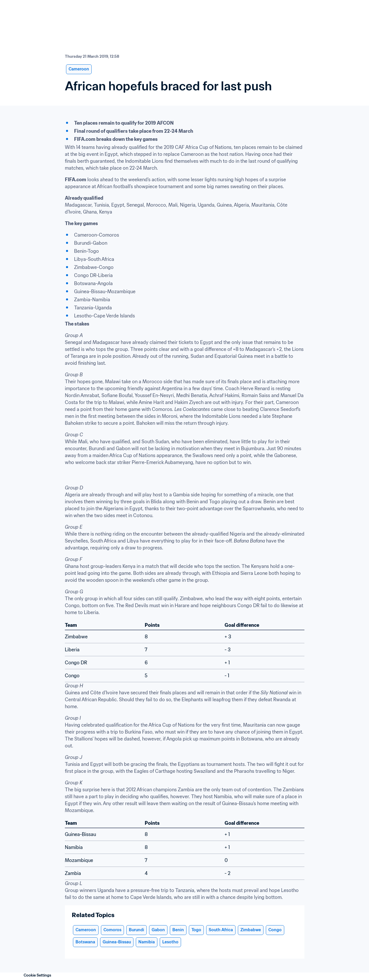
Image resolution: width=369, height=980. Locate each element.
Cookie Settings (37, 975)
